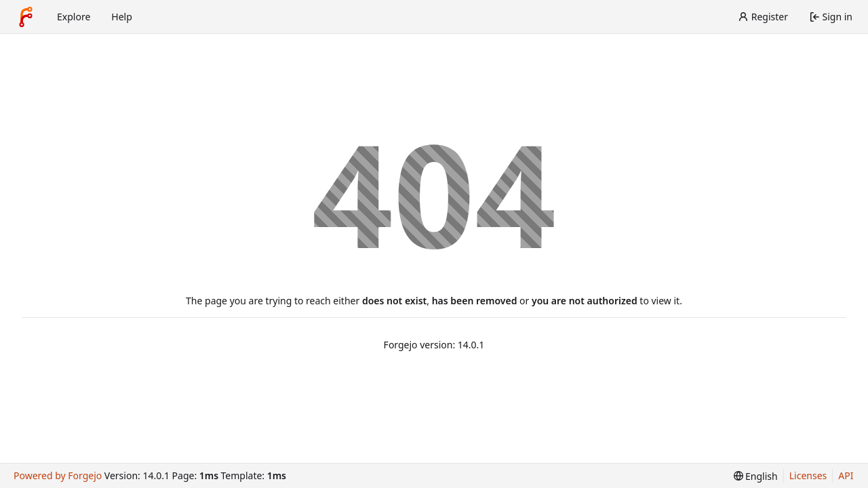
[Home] (26, 17)
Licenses (808, 475)
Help (122, 17)
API (846, 475)
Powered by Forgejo (58, 475)
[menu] (756, 476)
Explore (74, 17)
